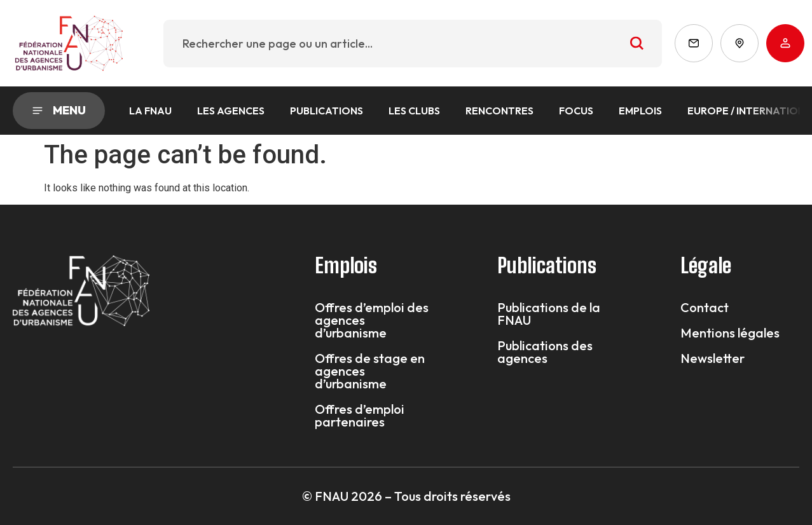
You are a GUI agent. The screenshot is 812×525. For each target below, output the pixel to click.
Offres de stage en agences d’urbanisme (370, 371)
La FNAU (150, 111)
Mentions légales (730, 333)
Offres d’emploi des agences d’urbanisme (372, 320)
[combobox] (413, 44)
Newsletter (712, 358)
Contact (705, 308)
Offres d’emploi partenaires (360, 416)
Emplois (640, 111)
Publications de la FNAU (549, 314)
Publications (327, 111)
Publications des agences (545, 352)
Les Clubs (414, 111)
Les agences (231, 111)
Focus (576, 111)
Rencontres (499, 111)
